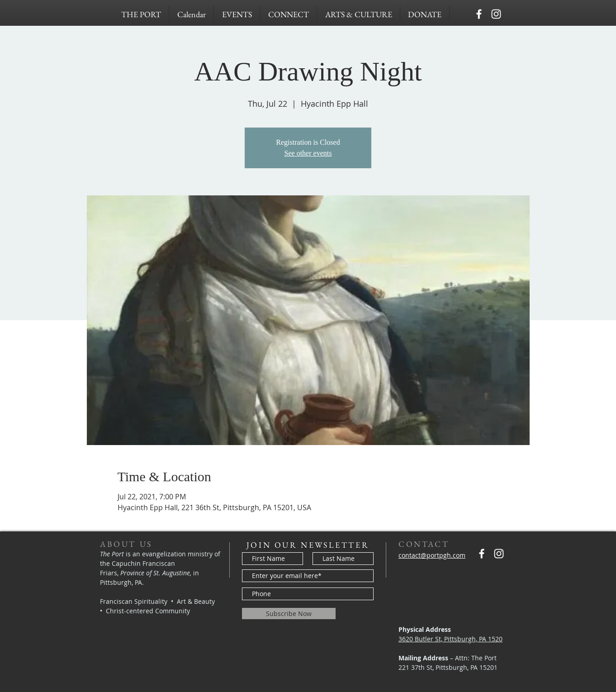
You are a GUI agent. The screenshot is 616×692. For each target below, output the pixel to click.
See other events (308, 153)
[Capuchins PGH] (479, 14)
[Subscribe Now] (289, 614)
